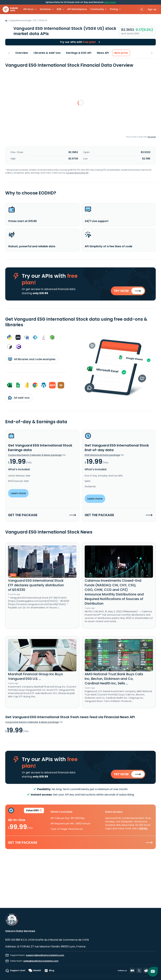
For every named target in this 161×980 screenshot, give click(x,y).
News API (103, 53)
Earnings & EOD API (79, 53)
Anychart (152, 137)
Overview (22, 53)
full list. (144, 828)
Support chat (15, 970)
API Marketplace (77, 9)
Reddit (35, 970)
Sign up (152, 9)
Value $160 (34, 811)
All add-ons (19, 398)
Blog (49, 970)
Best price (121, 53)
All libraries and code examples (32, 359)
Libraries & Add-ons (47, 53)
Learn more (110, 2)
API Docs (28, 9)
